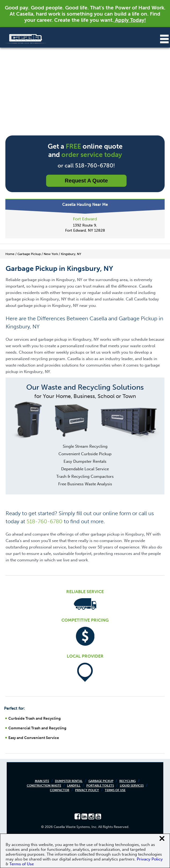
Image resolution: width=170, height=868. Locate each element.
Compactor (60, 790)
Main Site (42, 781)
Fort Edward (85, 219)
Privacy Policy (87, 790)
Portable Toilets (100, 786)
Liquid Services (132, 786)
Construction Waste (44, 786)
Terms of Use (115, 790)
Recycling (127, 781)
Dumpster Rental (69, 781)
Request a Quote (86, 181)
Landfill (74, 786)
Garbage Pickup (101, 781)
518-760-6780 (45, 521)
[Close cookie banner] (162, 838)
